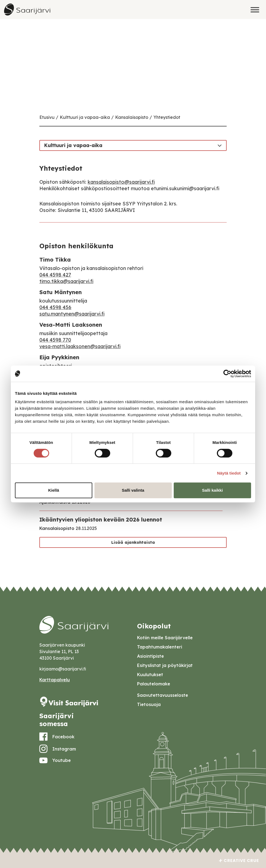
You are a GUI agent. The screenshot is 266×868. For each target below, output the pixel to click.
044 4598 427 (55, 275)
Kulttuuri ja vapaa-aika (85, 117)
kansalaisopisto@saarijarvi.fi (121, 182)
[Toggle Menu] (255, 10)
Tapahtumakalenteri (160, 647)
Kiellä (53, 490)
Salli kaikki (212, 490)
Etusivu (47, 117)
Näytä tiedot (229, 473)
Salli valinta (133, 490)
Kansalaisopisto (132, 117)
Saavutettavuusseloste (163, 695)
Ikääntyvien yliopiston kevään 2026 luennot (101, 519)
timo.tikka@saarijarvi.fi (66, 281)
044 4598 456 (55, 307)
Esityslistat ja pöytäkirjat (165, 665)
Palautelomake (154, 684)
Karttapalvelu (55, 680)
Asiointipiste (151, 656)
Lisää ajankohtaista (133, 542)
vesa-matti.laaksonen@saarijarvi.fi (80, 346)
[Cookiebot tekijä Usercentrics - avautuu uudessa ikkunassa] (227, 374)
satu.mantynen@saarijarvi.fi (72, 314)
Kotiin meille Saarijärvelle (165, 638)
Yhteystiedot (167, 117)
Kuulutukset (150, 675)
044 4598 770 (55, 340)
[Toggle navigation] (220, 145)
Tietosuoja (149, 704)
